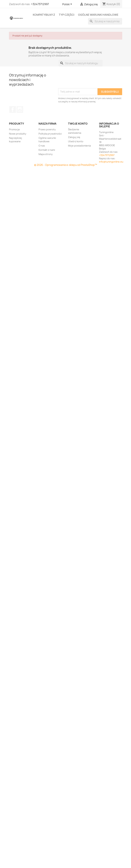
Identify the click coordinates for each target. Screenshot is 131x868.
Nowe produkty (18, 134)
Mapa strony (46, 154)
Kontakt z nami (47, 150)
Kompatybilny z (44, 15)
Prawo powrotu (47, 129)
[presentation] (83, 80)
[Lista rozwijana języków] (68, 4)
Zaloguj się (74, 137)
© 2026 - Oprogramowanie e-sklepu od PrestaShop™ (66, 165)
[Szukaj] (105, 21)
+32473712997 (40, 4)
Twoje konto (78, 124)
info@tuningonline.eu (111, 162)
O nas (42, 146)
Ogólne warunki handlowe (98, 15)
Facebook (13, 110)
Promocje (14, 129)
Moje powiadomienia (79, 146)
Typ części (67, 15)
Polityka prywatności (50, 134)
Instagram (20, 110)
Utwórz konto (76, 141)
